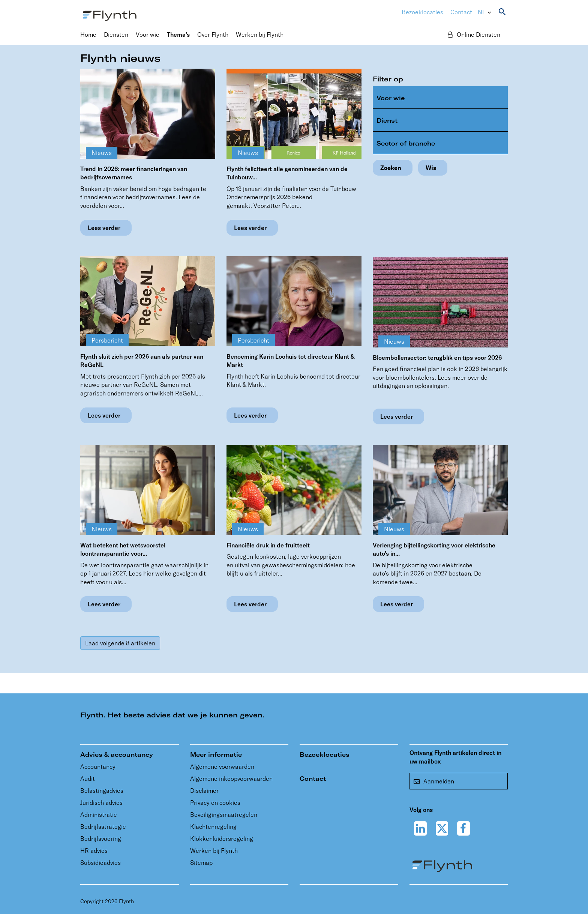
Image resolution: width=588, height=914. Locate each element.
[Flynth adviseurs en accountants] (110, 15)
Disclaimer (204, 791)
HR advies (94, 851)
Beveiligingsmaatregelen (224, 815)
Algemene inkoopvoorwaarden (231, 779)
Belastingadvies (102, 791)
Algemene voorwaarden (222, 767)
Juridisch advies (101, 803)
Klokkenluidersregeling (222, 839)
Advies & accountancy (117, 755)
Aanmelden (434, 781)
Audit (88, 779)
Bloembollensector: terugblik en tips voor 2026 (437, 358)
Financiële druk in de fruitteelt (268, 545)
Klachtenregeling (213, 827)
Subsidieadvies (100, 863)
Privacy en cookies (215, 803)
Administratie (99, 815)
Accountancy (98, 767)
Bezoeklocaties (325, 755)
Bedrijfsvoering (101, 839)
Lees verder (104, 228)
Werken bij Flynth (214, 851)
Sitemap (201, 863)
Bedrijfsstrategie (103, 827)
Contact (461, 12)
